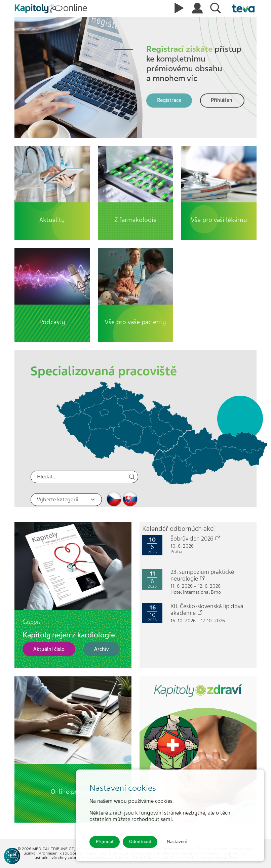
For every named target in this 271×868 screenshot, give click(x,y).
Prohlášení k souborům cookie (68, 853)
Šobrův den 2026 (196, 539)
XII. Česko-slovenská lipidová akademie (207, 610)
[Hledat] (84, 477)
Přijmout (105, 842)
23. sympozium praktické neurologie (202, 575)
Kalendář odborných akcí (179, 529)
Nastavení (177, 842)
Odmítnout (140, 842)
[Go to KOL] (12, 856)
